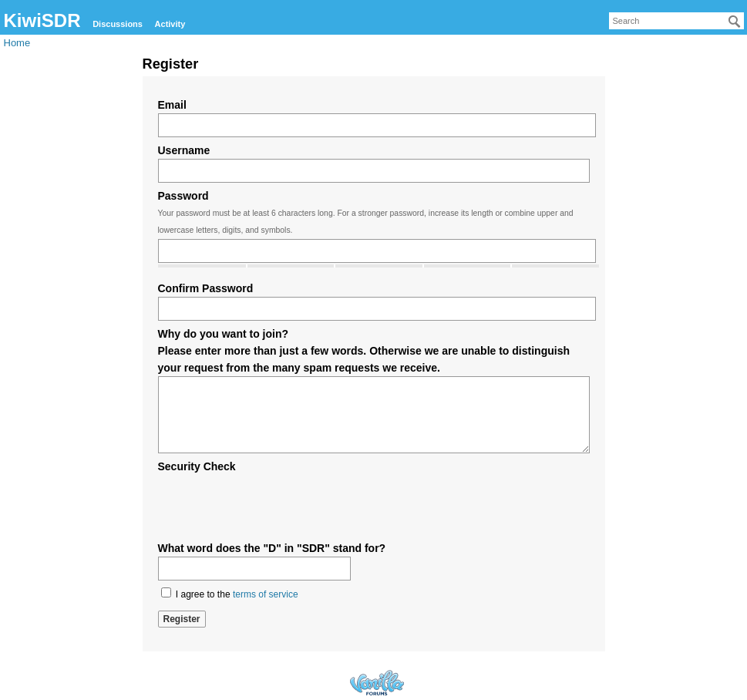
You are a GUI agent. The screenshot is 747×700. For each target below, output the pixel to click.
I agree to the (230, 594)
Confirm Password (206, 288)
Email (172, 105)
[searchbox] (676, 21)
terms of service (266, 594)
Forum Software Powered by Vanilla (377, 683)
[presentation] (275, 505)
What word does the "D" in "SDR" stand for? (272, 548)
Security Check (197, 466)
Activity (170, 24)
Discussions (118, 24)
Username (184, 150)
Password (183, 196)
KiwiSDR (42, 20)
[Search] (735, 22)
